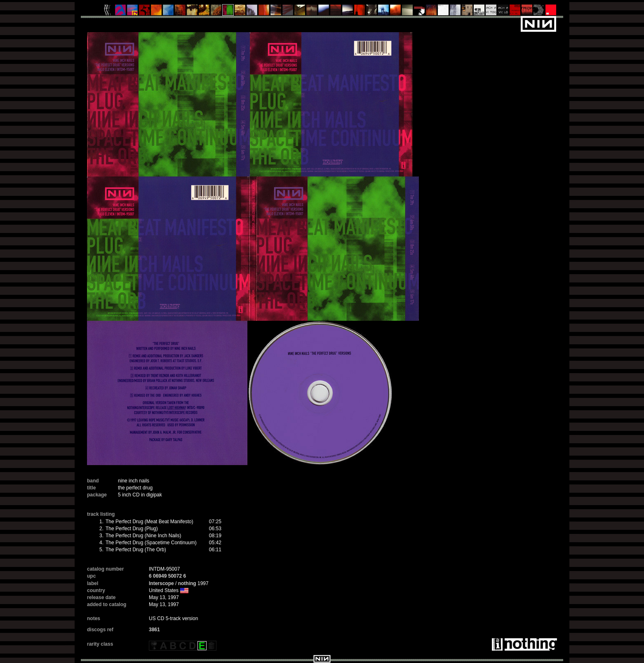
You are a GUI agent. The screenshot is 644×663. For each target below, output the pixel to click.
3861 (154, 630)
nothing (187, 583)
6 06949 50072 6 (167, 576)
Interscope (161, 583)
